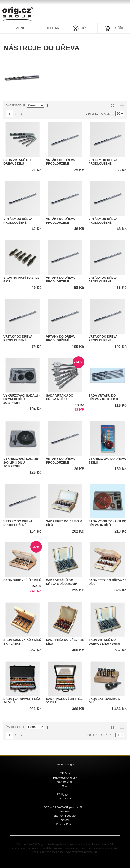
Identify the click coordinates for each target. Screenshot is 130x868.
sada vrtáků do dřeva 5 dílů (17, 162)
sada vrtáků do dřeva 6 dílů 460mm (104, 642)
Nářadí (65, 820)
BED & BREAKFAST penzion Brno (65, 807)
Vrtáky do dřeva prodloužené (60, 162)
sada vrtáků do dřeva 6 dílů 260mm (62, 582)
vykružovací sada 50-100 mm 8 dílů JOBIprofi (22, 462)
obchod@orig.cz (65, 765)
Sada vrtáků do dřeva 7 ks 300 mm (103, 397)
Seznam (121, 106)
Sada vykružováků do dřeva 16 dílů (107, 523)
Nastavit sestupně (48, 106)
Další (21, 114)
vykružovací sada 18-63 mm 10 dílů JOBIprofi (22, 399)
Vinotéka (65, 812)
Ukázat (107, 114)
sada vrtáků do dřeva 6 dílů (60, 397)
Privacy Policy (65, 824)
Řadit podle (15, 105)
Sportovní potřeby (65, 816)
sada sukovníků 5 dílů (22, 580)
